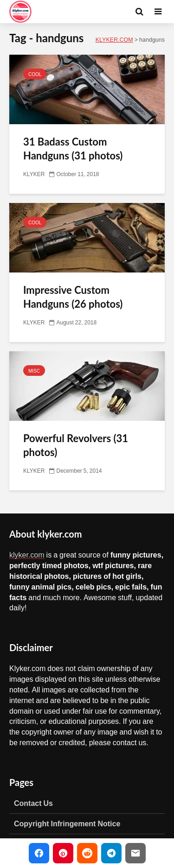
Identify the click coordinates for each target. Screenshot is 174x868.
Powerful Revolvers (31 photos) (76, 445)
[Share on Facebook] (39, 853)
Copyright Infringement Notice (67, 824)
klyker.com (27, 555)
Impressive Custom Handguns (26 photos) (73, 297)
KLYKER (34, 174)
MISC (34, 371)
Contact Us (33, 803)
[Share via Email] (135, 853)
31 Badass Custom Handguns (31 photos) (73, 149)
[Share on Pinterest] (63, 853)
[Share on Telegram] (111, 853)
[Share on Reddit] (87, 853)
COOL (35, 74)
